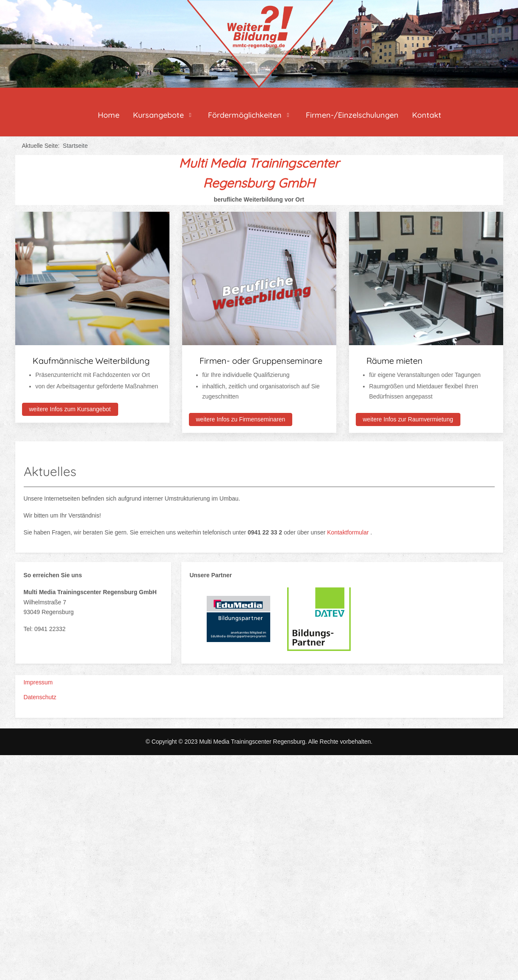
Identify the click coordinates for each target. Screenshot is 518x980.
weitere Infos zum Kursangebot (70, 409)
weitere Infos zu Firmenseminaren (241, 419)
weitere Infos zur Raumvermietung (408, 419)
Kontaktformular (349, 532)
